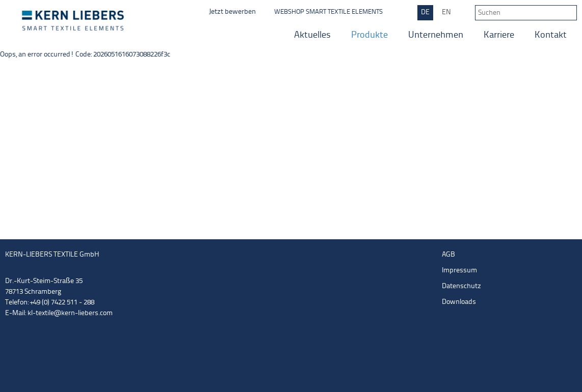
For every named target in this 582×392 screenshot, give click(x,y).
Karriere (499, 35)
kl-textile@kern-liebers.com (70, 313)
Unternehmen (436, 35)
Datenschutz (461, 286)
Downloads (459, 302)
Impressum (459, 271)
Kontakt (551, 35)
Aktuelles (312, 35)
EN (446, 12)
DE (425, 12)
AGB (448, 255)
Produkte (369, 35)
